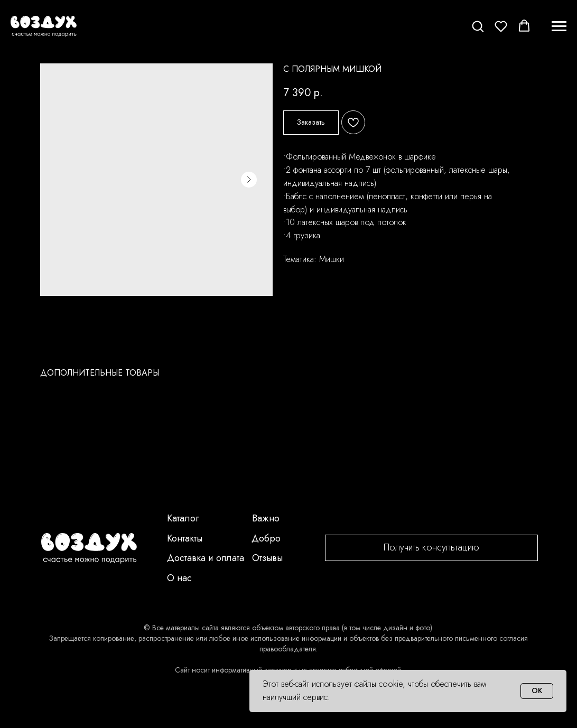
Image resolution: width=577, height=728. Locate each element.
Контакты (185, 538)
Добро (266, 538)
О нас (179, 578)
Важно (266, 518)
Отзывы (267, 558)
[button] (478, 26)
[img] (89, 548)
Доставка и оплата (206, 558)
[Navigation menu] (559, 26)
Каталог (183, 518)
